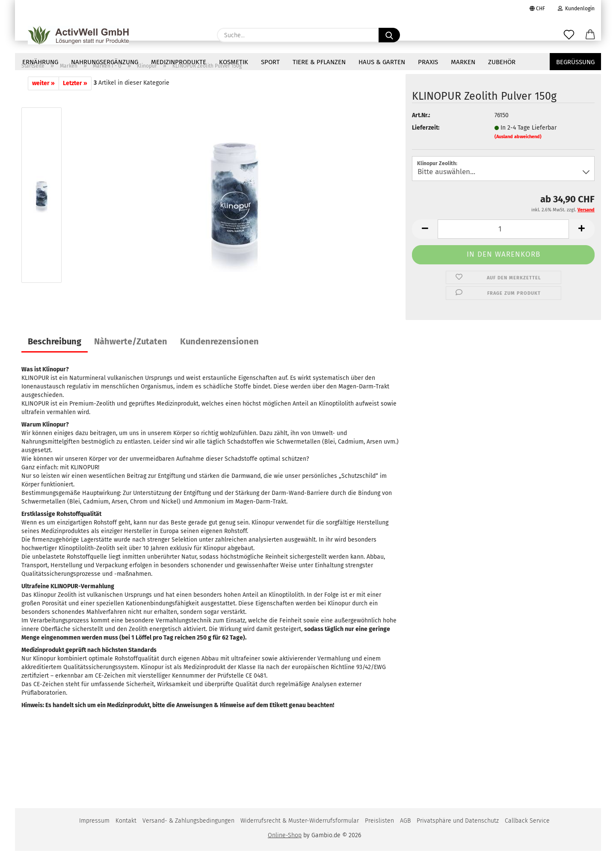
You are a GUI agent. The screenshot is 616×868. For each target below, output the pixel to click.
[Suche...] (389, 35)
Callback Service (527, 838)
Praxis (428, 62)
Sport (270, 62)
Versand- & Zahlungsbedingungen (188, 838)
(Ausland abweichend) (518, 154)
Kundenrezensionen (219, 358)
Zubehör (502, 62)
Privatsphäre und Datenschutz (458, 838)
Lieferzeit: (426, 145)
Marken (463, 62)
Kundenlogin (576, 9)
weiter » (43, 100)
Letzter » (75, 100)
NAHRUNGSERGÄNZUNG (105, 62)
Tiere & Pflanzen (319, 62)
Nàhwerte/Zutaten (131, 358)
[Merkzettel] (569, 35)
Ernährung (40, 62)
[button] (590, 35)
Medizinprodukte (179, 62)
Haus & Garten (382, 62)
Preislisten (379, 838)
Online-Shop (285, 852)
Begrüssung (575, 62)
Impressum (94, 838)
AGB (405, 838)
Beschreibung (55, 358)
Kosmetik (234, 62)
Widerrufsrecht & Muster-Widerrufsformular (300, 838)
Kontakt (126, 838)
